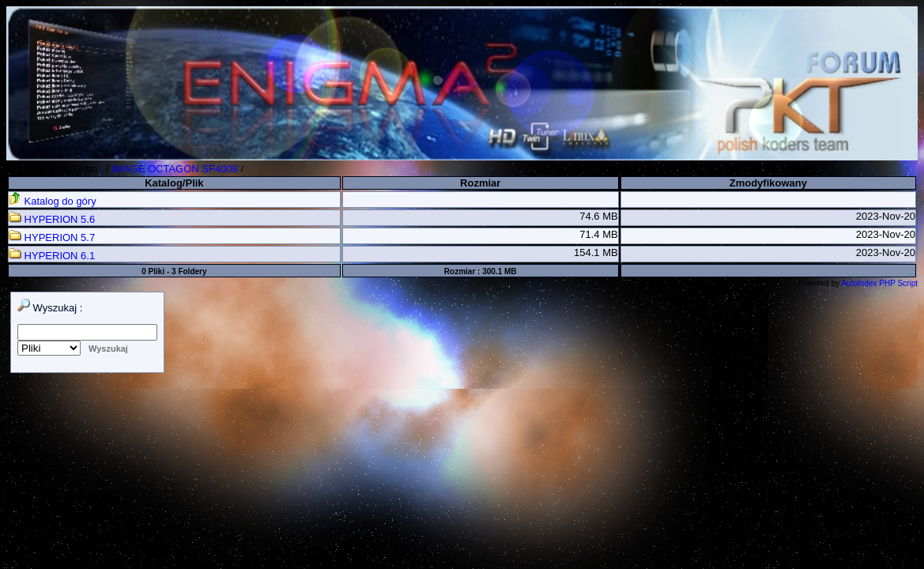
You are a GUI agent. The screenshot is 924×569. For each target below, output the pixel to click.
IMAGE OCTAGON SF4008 (174, 169)
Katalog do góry (53, 201)
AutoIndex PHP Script (879, 283)
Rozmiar (480, 183)
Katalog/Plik (174, 183)
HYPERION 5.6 (52, 219)
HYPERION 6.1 (52, 256)
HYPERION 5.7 (52, 237)
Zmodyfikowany (768, 183)
